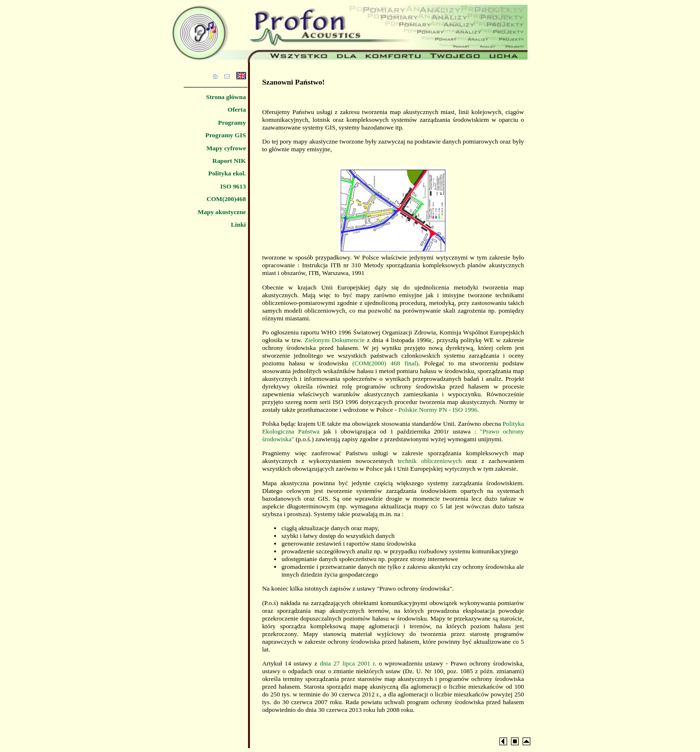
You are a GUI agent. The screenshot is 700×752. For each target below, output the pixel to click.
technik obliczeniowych (430, 461)
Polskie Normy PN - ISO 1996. (439, 410)
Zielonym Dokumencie (335, 340)
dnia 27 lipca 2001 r (347, 663)
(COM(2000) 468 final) (386, 363)
